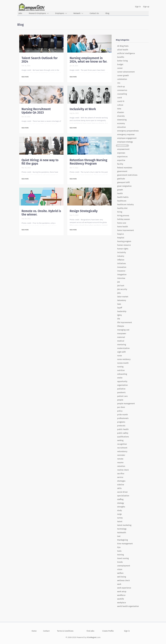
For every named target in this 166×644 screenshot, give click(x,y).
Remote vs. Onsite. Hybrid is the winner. (41, 213)
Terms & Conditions (65, 631)
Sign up (146, 7)
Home (34, 631)
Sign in (138, 7)
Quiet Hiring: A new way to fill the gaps (40, 162)
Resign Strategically (84, 211)
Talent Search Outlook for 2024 (40, 60)
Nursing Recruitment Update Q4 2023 (36, 111)
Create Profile (108, 631)
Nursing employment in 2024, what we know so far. (88, 60)
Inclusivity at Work (83, 109)
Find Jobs (90, 631)
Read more (25, 77)
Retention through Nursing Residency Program (88, 162)
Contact (46, 631)
